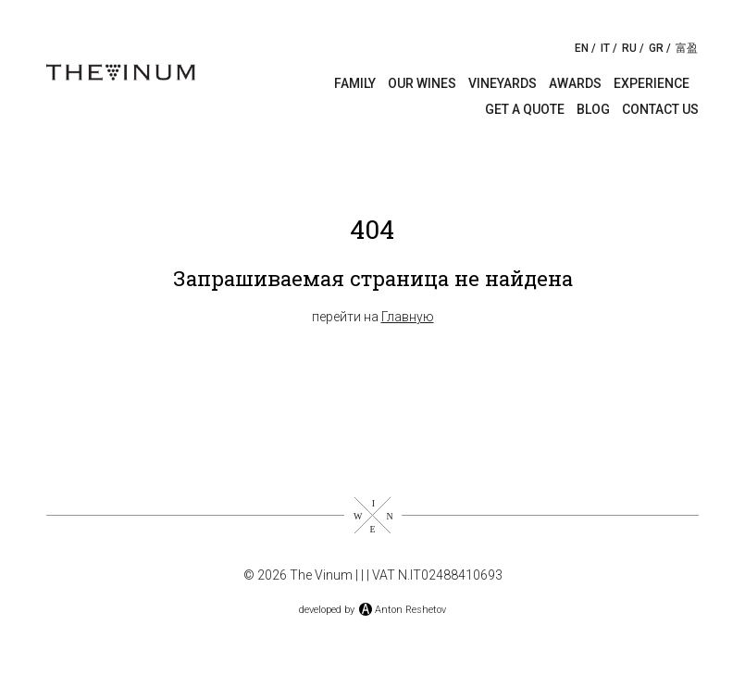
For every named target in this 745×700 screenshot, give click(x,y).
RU (629, 48)
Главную (408, 317)
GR (656, 48)
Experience (652, 83)
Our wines (422, 83)
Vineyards (503, 83)
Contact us (660, 109)
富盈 (687, 48)
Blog (593, 109)
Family (355, 83)
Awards (575, 83)
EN (582, 48)
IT (605, 48)
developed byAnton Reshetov (372, 610)
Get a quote (525, 109)
